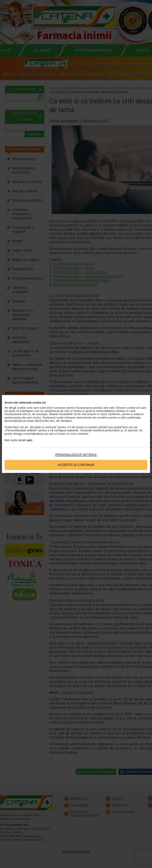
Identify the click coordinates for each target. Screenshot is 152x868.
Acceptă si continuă (76, 465)
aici (30, 440)
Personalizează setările (76, 455)
